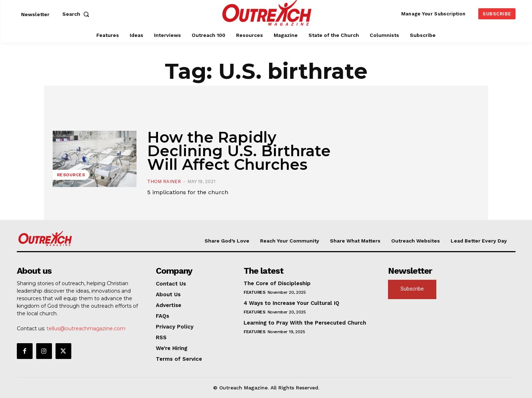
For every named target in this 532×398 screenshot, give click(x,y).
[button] (77, 14)
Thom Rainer (164, 181)
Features (254, 292)
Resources (71, 175)
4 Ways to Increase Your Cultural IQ (291, 303)
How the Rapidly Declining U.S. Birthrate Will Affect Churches (239, 151)
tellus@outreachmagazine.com (86, 329)
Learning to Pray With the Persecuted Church (305, 323)
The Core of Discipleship (277, 283)
